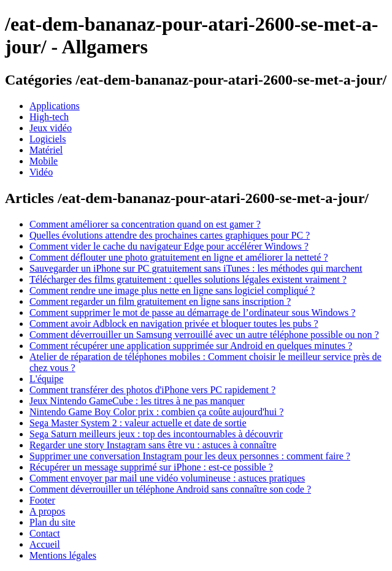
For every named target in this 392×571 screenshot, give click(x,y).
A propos (47, 511)
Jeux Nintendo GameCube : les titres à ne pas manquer (137, 401)
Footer (42, 500)
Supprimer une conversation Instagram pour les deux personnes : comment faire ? (190, 456)
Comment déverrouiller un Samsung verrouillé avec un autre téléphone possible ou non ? (204, 335)
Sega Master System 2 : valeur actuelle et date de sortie (138, 423)
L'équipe (46, 379)
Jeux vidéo (51, 128)
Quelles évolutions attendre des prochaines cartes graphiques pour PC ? (170, 235)
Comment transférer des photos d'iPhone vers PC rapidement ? (152, 390)
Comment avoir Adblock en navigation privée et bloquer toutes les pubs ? (174, 324)
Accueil (45, 544)
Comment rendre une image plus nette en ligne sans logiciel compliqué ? (172, 290)
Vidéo (41, 172)
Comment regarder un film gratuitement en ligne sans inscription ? (160, 301)
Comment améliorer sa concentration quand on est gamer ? (145, 224)
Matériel (46, 150)
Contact (45, 533)
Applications (55, 106)
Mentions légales (63, 555)
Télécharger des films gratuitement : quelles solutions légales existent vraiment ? (188, 279)
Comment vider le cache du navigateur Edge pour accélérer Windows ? (169, 246)
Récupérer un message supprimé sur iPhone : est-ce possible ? (151, 467)
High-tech (49, 117)
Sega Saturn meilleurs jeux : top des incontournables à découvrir (156, 434)
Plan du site (52, 522)
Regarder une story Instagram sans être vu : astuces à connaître (153, 445)
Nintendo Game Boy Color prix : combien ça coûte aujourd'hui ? (156, 412)
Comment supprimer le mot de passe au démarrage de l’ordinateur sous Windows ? (192, 312)
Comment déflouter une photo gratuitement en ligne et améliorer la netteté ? (179, 257)
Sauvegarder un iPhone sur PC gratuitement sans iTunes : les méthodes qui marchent (196, 268)
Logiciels (48, 139)
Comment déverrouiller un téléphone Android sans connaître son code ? (170, 489)
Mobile (44, 161)
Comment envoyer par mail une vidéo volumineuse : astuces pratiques (167, 478)
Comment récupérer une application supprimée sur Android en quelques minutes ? (191, 346)
